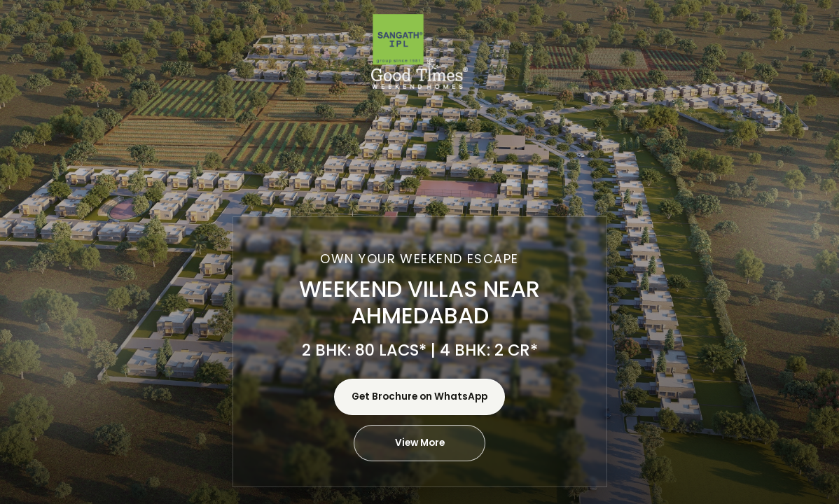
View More (420, 443)
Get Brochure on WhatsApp (419, 397)
